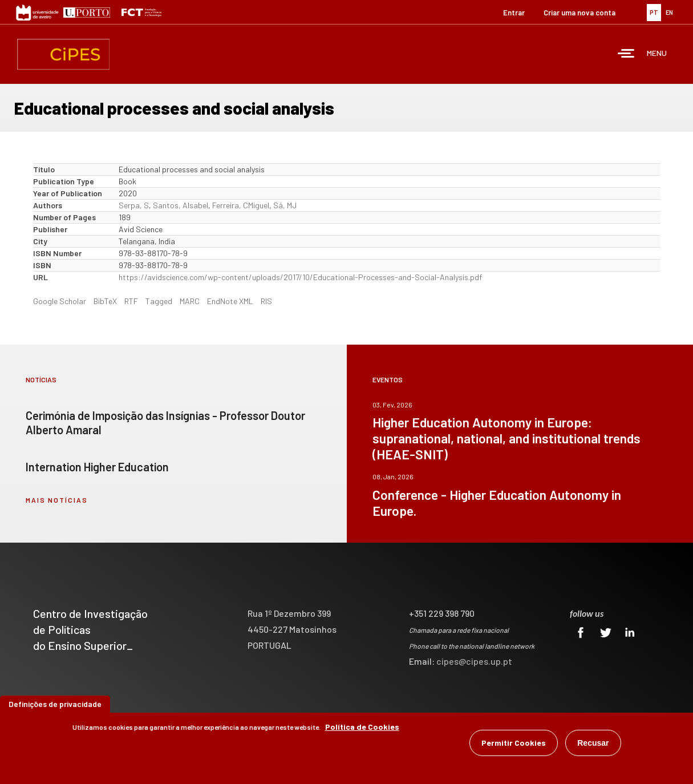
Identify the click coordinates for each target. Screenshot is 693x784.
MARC (190, 301)
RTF (131, 301)
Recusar (593, 743)
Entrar (514, 13)
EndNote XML (230, 301)
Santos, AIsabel (181, 205)
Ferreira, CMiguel (241, 205)
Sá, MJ (285, 205)
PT (654, 12)
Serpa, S (134, 205)
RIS (266, 301)
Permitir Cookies (514, 743)
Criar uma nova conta (579, 13)
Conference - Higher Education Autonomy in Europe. (497, 503)
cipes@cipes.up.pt (474, 661)
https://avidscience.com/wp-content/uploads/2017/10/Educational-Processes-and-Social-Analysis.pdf (300, 277)
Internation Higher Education (97, 467)
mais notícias (57, 500)
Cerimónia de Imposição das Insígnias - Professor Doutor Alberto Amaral (165, 423)
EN (669, 12)
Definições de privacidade (55, 704)
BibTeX (105, 301)
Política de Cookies (362, 727)
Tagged (159, 301)
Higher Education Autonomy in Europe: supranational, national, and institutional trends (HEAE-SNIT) (506, 438)
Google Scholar (60, 301)
